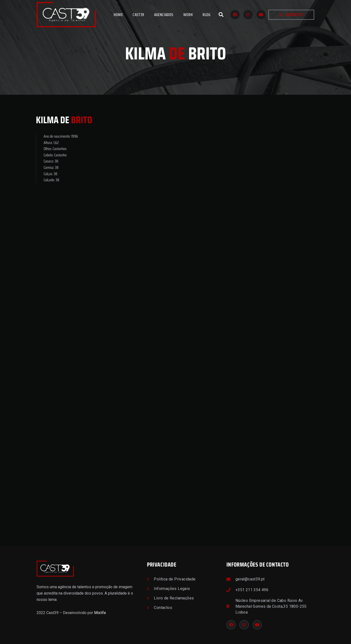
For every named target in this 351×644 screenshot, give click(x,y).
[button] (221, 15)
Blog (207, 15)
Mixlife (100, 613)
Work (188, 15)
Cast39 (138, 15)
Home (118, 15)
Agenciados (164, 15)
